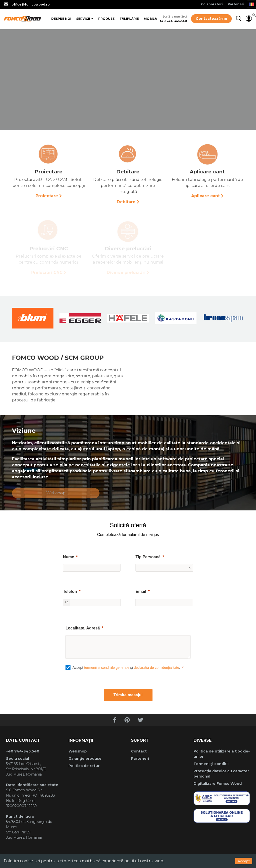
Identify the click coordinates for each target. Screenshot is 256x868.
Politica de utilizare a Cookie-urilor (222, 754)
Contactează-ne (211, 19)
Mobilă (150, 19)
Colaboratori (212, 4)
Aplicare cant (205, 196)
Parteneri (236, 4)
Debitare (126, 202)
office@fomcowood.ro (31, 4)
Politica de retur (84, 766)
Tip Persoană (148, 557)
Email (141, 591)
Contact (139, 751)
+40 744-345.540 (173, 21)
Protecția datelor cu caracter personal (221, 774)
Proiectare (47, 196)
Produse (106, 19)
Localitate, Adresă (83, 628)
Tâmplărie (129, 19)
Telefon (70, 591)
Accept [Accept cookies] (244, 861)
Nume (68, 557)
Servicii (83, 19)
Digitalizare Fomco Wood (218, 784)
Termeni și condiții (211, 764)
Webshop (56, 493)
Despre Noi (61, 19)
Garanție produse (85, 758)
